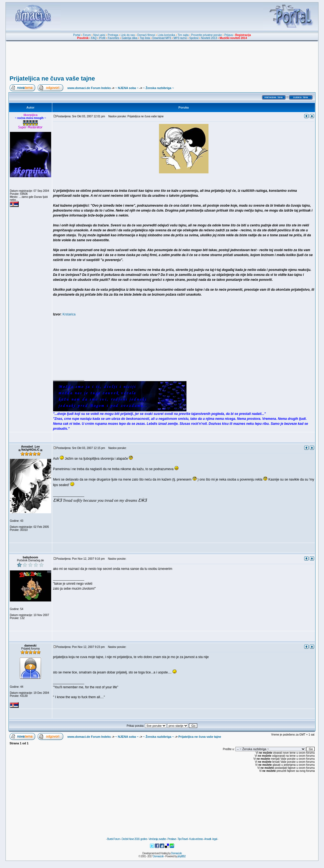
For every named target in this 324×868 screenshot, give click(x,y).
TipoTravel (183, 839)
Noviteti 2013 (209, 38)
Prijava (229, 35)
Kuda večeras (196, 839)
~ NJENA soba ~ (127, 88)
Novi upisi (99, 35)
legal (215, 839)
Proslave (172, 839)
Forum (87, 35)
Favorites (113, 38)
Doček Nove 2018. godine (134, 839)
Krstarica (69, 314)
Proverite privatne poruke (207, 35)
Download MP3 (162, 38)
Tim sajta (183, 35)
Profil (102, 38)
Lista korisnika (166, 35)
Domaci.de (176, 853)
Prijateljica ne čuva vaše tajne (52, 78)
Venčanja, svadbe (157, 839)
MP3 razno (180, 38)
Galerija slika (129, 38)
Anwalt (207, 839)
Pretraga (113, 35)
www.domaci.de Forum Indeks (89, 88)
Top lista (145, 38)
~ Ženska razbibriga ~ (159, 88)
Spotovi (194, 38)
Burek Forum (113, 839)
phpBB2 (182, 856)
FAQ (94, 38)
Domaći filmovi (146, 35)
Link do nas (128, 35)
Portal (77, 35)
